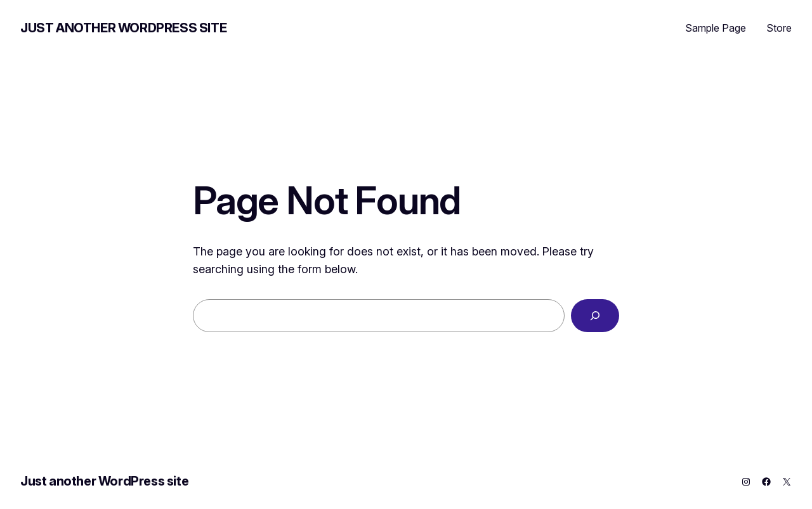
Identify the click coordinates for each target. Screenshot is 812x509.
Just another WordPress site (123, 28)
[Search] (595, 316)
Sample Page (716, 28)
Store (779, 28)
